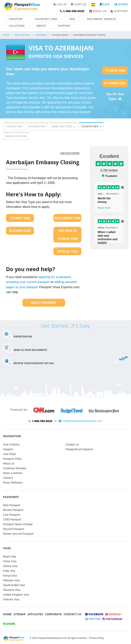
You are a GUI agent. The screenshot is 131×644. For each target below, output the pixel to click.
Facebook (94, 614)
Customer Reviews (15, 468)
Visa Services (22, 35)
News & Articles (13, 473)
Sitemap (20, 614)
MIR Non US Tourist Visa (67, 235)
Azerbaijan (41, 35)
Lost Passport (12, 515)
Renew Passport (13, 510)
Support (119, 11)
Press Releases (13, 483)
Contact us (72, 444)
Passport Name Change (18, 524)
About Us (9, 464)
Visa (72, 19)
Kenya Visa (10, 576)
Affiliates (35, 614)
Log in (60, 4)
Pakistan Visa (11, 580)
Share (121, 4)
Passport (16, 19)
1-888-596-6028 (42, 421)
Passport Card (46, 19)
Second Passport (14, 529)
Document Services (102, 19)
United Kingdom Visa (16, 595)
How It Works (11, 444)
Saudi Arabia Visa (14, 585)
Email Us (98, 11)
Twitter (93, 619)
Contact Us (73, 614)
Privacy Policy (97, 638)
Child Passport (12, 519)
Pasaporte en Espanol (79, 449)
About (41, 26)
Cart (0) (79, 4)
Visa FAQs (10, 454)
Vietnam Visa (11, 599)
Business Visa (115, 83)
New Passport (12, 505)
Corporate (53, 614)
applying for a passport (55, 277)
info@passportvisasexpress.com (80, 421)
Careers (8, 478)
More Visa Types (63, 126)
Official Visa (67, 251)
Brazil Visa (10, 557)
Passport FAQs (12, 459)
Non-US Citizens (16, 136)
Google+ (114, 614)
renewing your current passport (28, 282)
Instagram (112, 619)
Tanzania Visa (12, 590)
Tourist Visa (115, 70)
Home (6, 35)
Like (105, 4)
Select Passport (44, 303)
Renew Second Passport (18, 534)
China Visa (10, 561)
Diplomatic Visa (67, 218)
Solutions (17, 26)
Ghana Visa (10, 566)
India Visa (9, 571)
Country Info (91, 126)
